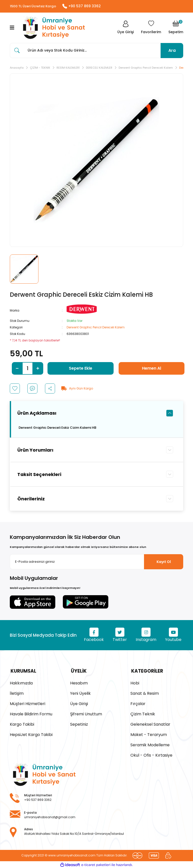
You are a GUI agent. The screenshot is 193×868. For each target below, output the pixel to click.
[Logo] (53, 28)
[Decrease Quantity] (17, 369)
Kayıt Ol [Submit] (164, 562)
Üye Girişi (79, 703)
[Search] (96, 51)
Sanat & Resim (145, 693)
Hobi (135, 683)
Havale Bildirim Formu (31, 713)
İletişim (17, 693)
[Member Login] (125, 28)
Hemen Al (152, 368)
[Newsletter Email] (96, 562)
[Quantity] (28, 369)
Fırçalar (138, 703)
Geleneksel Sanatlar (150, 724)
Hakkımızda (21, 683)
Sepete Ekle (81, 368)
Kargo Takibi (22, 724)
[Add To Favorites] (15, 389)
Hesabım (79, 683)
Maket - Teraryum (149, 734)
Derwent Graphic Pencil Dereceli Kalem (96, 328)
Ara (172, 51)
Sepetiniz (79, 724)
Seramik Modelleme (150, 744)
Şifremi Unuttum (86, 713)
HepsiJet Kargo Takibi (31, 734)
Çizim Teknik (143, 713)
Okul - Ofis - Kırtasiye (151, 755)
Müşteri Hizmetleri (28, 703)
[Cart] (176, 28)
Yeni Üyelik (80, 693)
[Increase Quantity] (38, 369)
